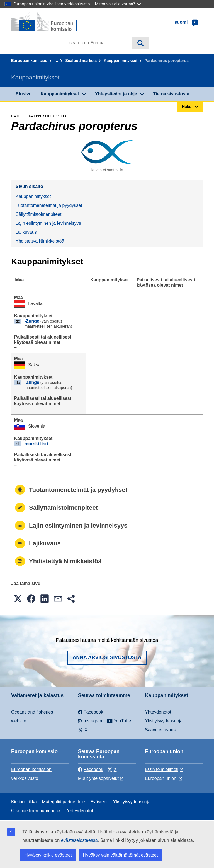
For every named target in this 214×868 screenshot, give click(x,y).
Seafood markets (81, 61)
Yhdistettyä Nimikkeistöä (40, 241)
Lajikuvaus (26, 232)
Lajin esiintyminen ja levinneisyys (48, 223)
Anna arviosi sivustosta (107, 657)
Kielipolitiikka (24, 802)
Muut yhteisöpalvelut (98, 778)
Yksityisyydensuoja (164, 721)
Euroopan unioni (161, 778)
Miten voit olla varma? (118, 4)
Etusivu (24, 94)
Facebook (91, 769)
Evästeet (99, 802)
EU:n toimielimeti (162, 769)
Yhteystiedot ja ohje (116, 94)
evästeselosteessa (79, 840)
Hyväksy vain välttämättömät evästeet (121, 855)
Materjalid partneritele (64, 802)
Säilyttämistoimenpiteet (39, 214)
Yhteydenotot (158, 712)
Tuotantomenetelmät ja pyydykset (49, 205)
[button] (18, 599)
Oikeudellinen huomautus (36, 811)
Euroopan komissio (29, 61)
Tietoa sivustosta (171, 94)
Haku (140, 43)
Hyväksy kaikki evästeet (48, 855)
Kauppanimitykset (121, 61)
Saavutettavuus (160, 730)
